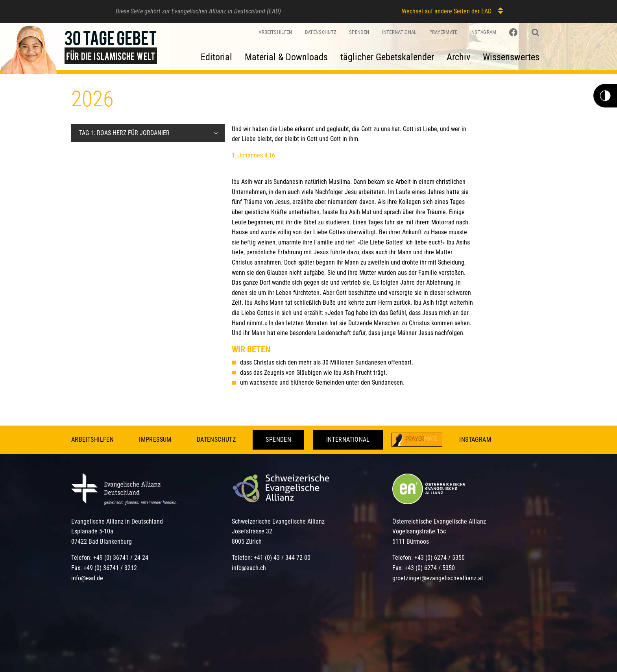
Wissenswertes (511, 57)
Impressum (155, 440)
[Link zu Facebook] (514, 33)
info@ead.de (87, 578)
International (399, 32)
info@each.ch (249, 568)
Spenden (359, 32)
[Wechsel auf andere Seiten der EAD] (497, 11)
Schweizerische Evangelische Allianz (278, 521)
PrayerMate (443, 32)
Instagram (483, 32)
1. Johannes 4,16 (253, 155)
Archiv (458, 57)
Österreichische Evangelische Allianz (439, 521)
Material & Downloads (286, 57)
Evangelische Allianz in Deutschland (117, 521)
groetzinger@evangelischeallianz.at (438, 578)
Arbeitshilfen (275, 32)
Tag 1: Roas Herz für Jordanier (124, 133)
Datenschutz (321, 32)
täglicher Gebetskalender (387, 57)
